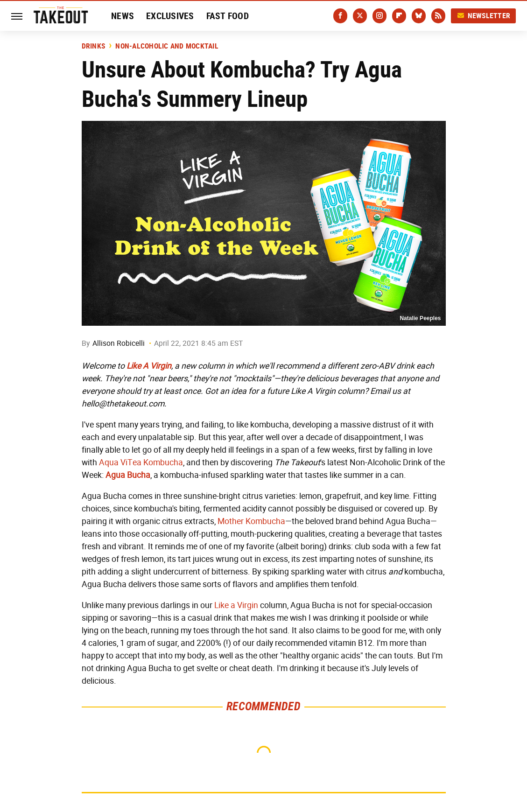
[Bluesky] (419, 16)
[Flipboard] (399, 16)
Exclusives (170, 16)
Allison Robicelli (119, 343)
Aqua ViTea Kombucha (141, 462)
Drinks (94, 46)
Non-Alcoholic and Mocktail (167, 46)
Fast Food (228, 16)
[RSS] (438, 16)
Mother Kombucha (251, 521)
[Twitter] (360, 16)
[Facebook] (340, 16)
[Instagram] (379, 16)
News (123, 16)
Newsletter (484, 16)
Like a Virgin (236, 605)
